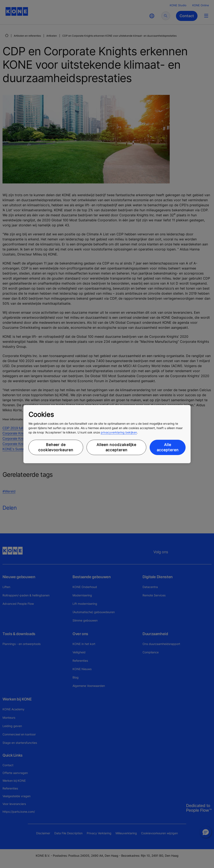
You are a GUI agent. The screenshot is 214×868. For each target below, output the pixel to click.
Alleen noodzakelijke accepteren (116, 447)
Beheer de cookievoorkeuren (56, 447)
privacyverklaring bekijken (119, 432)
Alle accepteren (168, 447)
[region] (107, 434)
